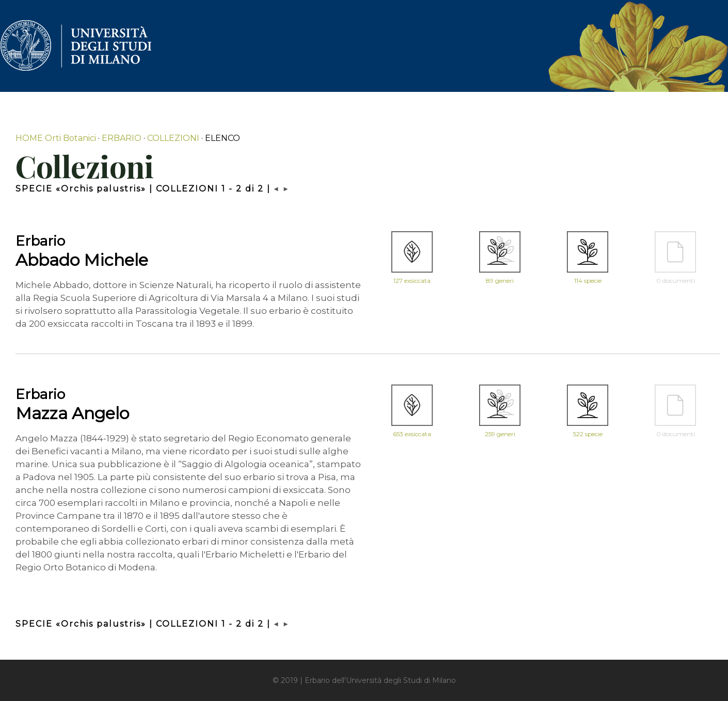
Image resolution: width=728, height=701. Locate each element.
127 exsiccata (412, 281)
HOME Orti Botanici (56, 138)
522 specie (588, 434)
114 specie (588, 281)
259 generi (500, 434)
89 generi (500, 281)
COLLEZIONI (173, 138)
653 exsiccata (412, 434)
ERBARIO (122, 138)
